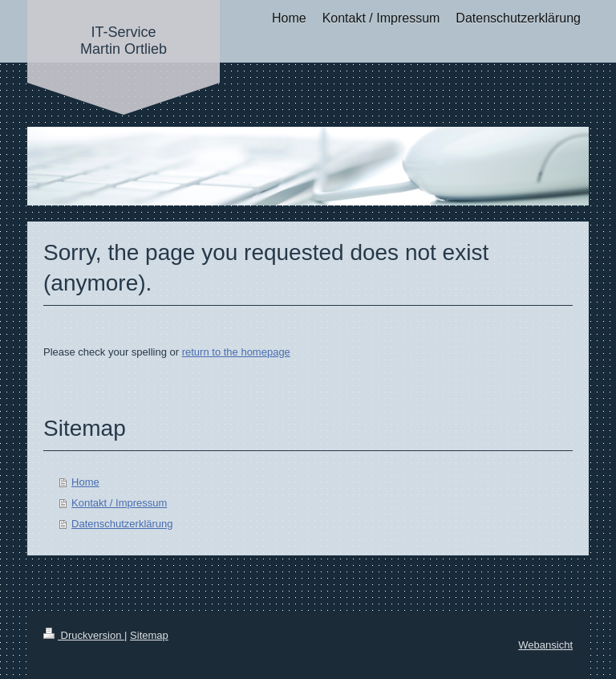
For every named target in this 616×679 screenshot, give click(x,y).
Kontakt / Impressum (119, 503)
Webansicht (545, 645)
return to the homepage (236, 352)
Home (85, 482)
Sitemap (149, 635)
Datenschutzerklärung (122, 524)
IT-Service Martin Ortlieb (124, 41)
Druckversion (84, 635)
